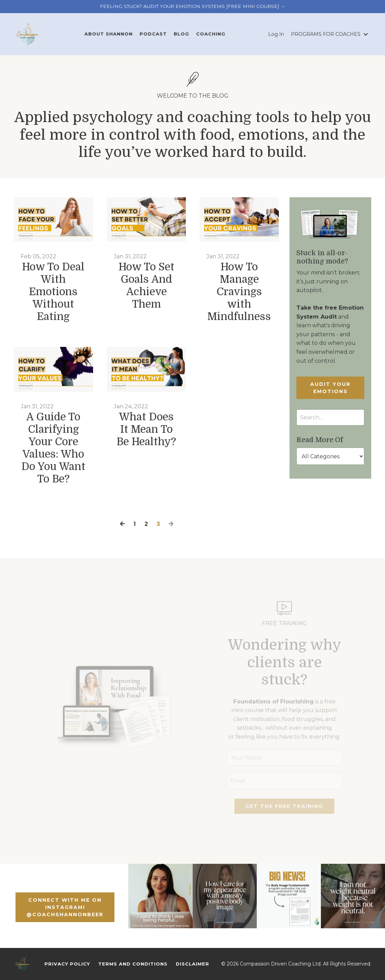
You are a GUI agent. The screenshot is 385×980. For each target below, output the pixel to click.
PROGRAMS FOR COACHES (329, 34)
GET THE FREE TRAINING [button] (284, 806)
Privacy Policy (67, 964)
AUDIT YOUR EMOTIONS (330, 388)
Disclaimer (193, 964)
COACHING (211, 34)
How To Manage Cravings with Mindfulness (239, 292)
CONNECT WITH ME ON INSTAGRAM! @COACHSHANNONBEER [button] (65, 907)
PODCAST (153, 34)
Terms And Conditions (133, 964)
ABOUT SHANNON (109, 34)
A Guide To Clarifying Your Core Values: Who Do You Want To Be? (53, 448)
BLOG (181, 34)
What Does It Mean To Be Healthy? (146, 429)
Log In (276, 34)
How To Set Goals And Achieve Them (146, 286)
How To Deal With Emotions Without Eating (53, 292)
